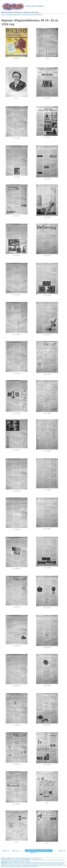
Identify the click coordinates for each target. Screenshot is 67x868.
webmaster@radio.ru (36, 859)
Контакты (35, 12)
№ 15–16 (6, 851)
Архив (34, 6)
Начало (28, 6)
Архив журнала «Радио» (14, 15)
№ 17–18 (15, 851)
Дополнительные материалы (12, 12)
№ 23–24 (33, 853)
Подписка (27, 12)
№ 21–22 (62, 851)
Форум (40, 6)
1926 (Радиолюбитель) (29, 15)
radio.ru (4, 15)
